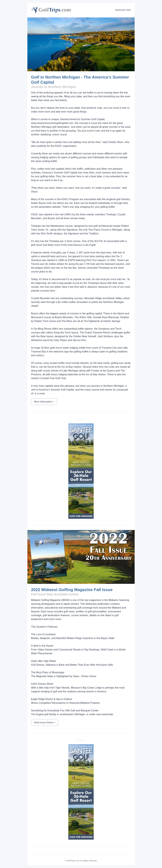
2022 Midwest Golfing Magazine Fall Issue (72, 590)
